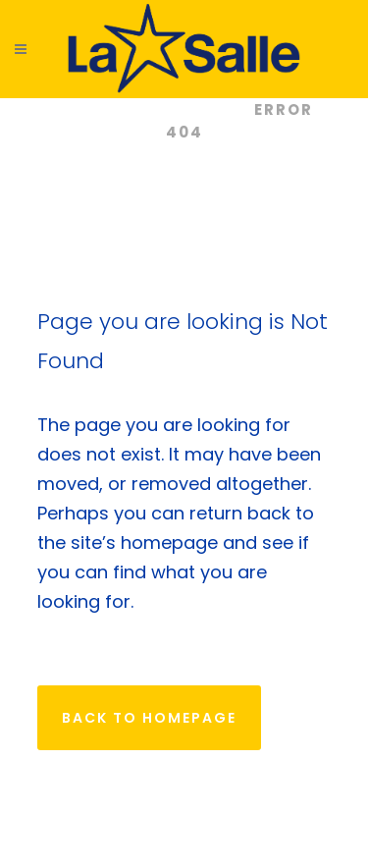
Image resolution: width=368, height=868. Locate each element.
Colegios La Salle (145, 109)
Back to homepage (149, 718)
